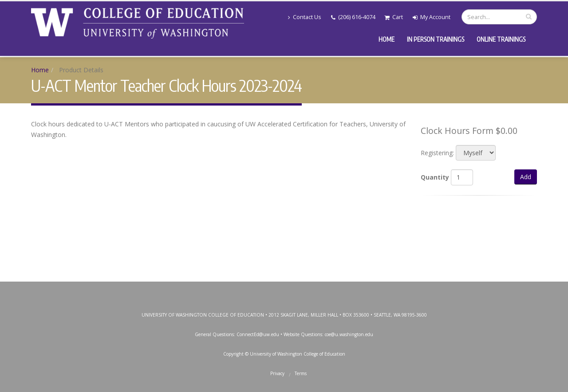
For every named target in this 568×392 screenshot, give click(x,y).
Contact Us (305, 17)
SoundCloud (343, 290)
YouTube (303, 290)
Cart (394, 17)
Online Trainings (501, 39)
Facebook (243, 290)
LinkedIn (323, 290)
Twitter (263, 290)
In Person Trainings (436, 39)
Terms (301, 373)
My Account (432, 17)
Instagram (283, 290)
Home (387, 39)
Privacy (277, 373)
